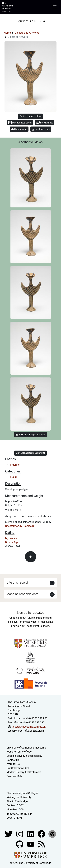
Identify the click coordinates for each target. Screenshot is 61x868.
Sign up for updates (30, 613)
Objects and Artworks (27, 33)
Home (7, 33)
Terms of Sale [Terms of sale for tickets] (14, 776)
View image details (31, 116)
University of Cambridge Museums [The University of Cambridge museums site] (26, 748)
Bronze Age (12, 542)
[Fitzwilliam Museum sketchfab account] (52, 834)
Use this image (41, 129)
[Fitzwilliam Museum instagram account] (20, 834)
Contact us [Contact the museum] (13, 760)
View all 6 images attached (30, 435)
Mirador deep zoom (20, 123)
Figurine (15, 465)
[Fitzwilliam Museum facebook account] (31, 834)
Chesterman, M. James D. (20, 526)
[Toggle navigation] (55, 7)
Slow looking (19, 129)
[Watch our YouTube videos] (31, 844)
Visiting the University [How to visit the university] (19, 797)
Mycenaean (12, 538)
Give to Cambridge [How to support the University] (17, 801)
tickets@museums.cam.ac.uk (28, 727)
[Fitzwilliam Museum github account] (20, 844)
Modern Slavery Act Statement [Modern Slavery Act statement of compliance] (24, 772)
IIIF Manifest (45, 123)
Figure (14, 477)
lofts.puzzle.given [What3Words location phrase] (34, 731)
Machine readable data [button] (22, 594)
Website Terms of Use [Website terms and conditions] (19, 752)
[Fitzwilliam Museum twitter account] (9, 834)
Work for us (13, 764)
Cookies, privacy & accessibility (24, 756)
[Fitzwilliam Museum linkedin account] (42, 834)
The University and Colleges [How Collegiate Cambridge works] (22, 793)
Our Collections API (18, 768)
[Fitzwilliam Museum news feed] (41, 844)
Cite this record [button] (17, 583)
